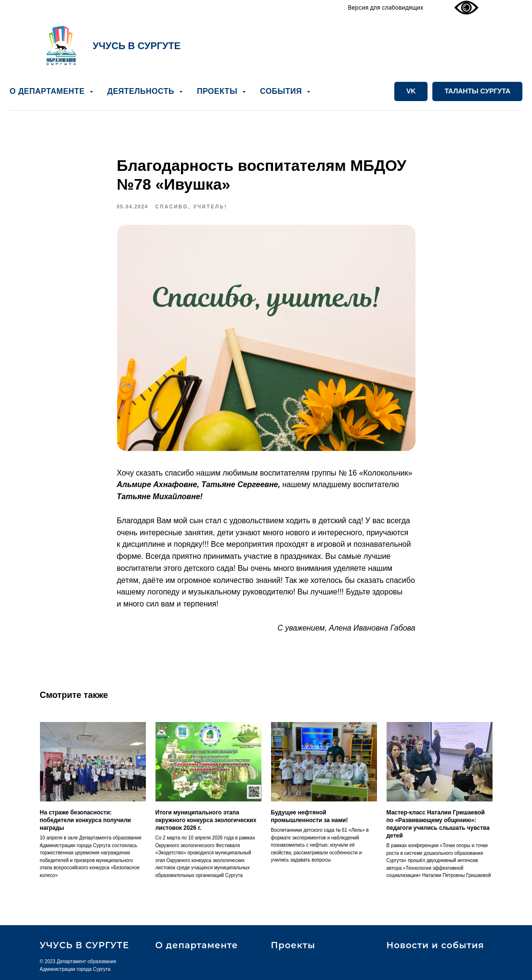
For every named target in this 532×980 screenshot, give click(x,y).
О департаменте (197, 945)
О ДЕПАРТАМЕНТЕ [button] (48, 91)
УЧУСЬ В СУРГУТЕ (137, 46)
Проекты (293, 945)
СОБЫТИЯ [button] (282, 91)
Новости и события (435, 945)
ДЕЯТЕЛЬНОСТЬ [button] (142, 91)
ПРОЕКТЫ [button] (218, 91)
